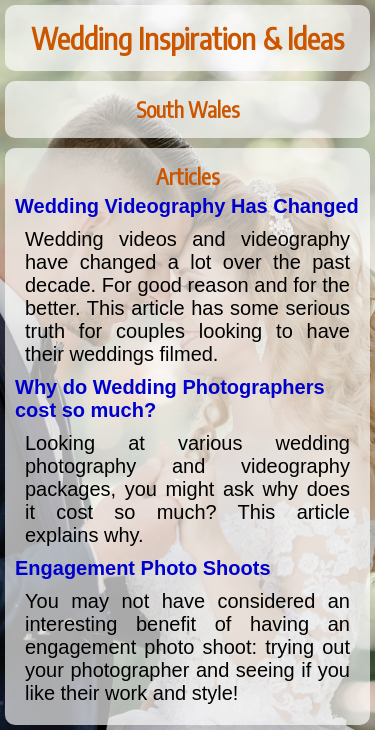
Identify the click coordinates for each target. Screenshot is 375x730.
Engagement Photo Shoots (143, 568)
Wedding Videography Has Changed (187, 206)
